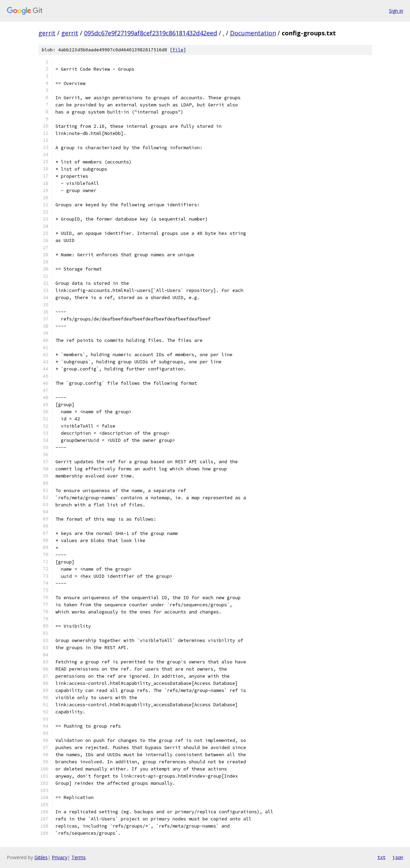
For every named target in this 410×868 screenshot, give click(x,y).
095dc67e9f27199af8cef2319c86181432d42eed (151, 33)
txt (381, 857)
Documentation (253, 33)
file (178, 50)
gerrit (47, 33)
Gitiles (41, 857)
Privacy (60, 857)
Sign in (396, 11)
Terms (79, 857)
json (398, 857)
